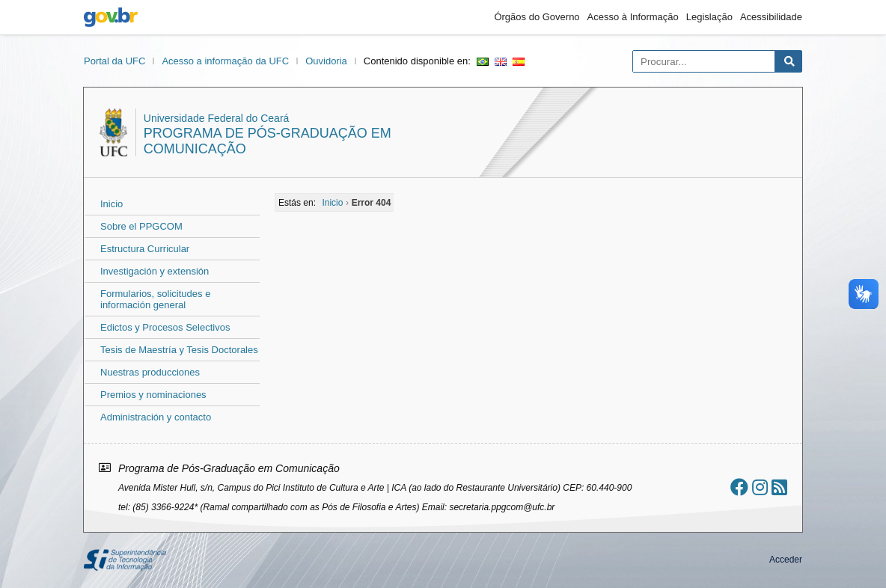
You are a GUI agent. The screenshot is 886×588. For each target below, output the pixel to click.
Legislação (709, 17)
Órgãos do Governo (537, 17)
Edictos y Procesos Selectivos (165, 327)
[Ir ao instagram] (760, 487)
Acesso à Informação (633, 17)
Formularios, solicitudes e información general (155, 299)
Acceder (786, 560)
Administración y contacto (156, 417)
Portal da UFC (114, 61)
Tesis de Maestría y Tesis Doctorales (179, 350)
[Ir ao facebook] (739, 487)
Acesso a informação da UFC (225, 61)
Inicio (111, 204)
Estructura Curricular (145, 249)
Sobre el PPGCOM (141, 226)
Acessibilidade (771, 17)
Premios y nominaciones (153, 395)
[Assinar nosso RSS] (779, 487)
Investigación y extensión (155, 271)
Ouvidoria (326, 61)
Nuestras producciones (150, 372)
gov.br (111, 17)
